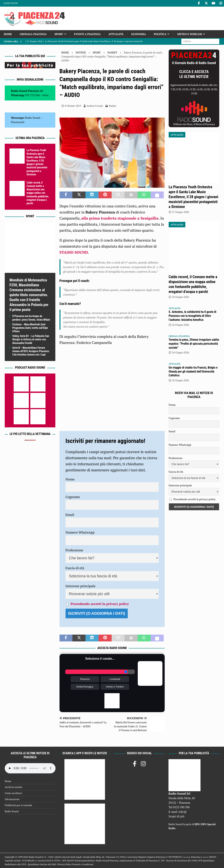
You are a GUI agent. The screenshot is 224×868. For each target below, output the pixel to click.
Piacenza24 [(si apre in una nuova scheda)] (18, 122)
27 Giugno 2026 (181, 212)
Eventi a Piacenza (87, 34)
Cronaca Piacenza (33, 34)
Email (70, 515)
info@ (183, 812)
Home (8, 34)
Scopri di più (176, 816)
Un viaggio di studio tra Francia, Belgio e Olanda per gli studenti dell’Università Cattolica (193, 372)
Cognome (73, 497)
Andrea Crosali (95, 106)
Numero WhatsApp (80, 532)
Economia (139, 34)
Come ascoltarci (13, 793)
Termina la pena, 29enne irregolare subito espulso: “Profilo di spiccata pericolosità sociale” (194, 344)
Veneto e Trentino (115, 687)
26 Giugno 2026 (181, 297)
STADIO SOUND (74, 252)
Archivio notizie (14, 787)
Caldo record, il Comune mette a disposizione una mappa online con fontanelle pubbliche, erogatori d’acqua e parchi (38, 193)
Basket (113, 106)
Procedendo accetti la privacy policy (100, 604)
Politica (160, 34)
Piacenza (85, 679)
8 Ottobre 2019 (73, 106)
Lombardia (115, 679)
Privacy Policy (64, 864)
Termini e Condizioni (83, 864)
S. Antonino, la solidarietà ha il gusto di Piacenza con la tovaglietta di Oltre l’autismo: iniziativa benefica (192, 316)
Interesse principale (81, 586)
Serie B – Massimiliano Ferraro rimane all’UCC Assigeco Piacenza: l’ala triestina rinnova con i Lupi (31, 351)
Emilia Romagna (85, 687)
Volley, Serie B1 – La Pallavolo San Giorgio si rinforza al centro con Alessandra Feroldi (31, 339)
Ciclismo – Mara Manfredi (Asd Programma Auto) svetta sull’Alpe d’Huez (30, 328)
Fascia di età (75, 568)
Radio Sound (11, 3)
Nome (70, 479)
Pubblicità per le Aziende (18, 805)
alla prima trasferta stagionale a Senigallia (120, 218)
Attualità (116, 34)
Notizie (81, 53)
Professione (74, 550)
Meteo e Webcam (190, 34)
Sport (59, 34)
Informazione (12, 799)
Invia (46, 95)
